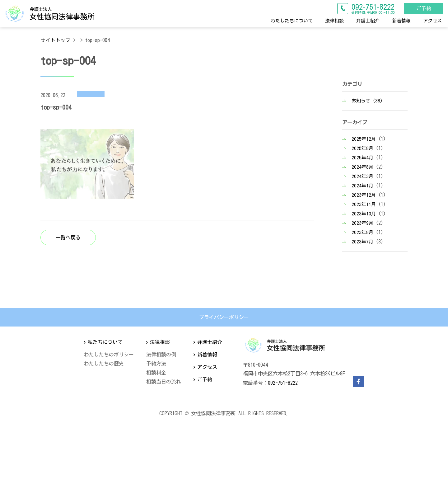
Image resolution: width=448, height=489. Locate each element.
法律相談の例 (161, 355)
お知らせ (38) (367, 101)
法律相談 (334, 20)
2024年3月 (362, 176)
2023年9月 (362, 223)
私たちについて (105, 342)
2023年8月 (362, 232)
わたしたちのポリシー (109, 355)
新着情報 (401, 20)
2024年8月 (362, 167)
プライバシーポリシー (224, 317)
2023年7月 (362, 242)
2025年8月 (362, 148)
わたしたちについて (292, 20)
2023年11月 (364, 204)
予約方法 (156, 364)
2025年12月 (364, 139)
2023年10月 (364, 214)
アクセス (432, 20)
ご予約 (423, 8)
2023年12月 (364, 195)
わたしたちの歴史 (104, 364)
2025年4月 (362, 158)
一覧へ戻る (68, 237)
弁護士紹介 (368, 20)
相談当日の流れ (164, 382)
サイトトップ (55, 40)
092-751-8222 (283, 383)
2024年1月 (362, 186)
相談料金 (156, 373)
